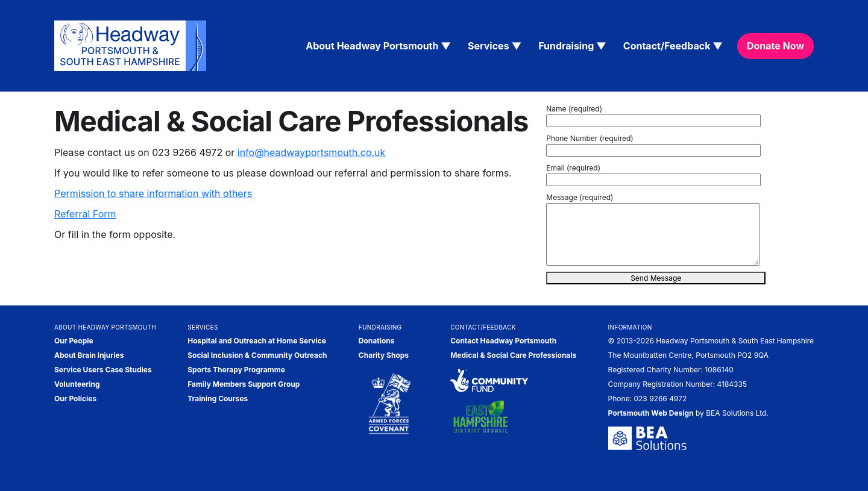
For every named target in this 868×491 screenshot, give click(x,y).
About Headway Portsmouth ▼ (378, 46)
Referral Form (85, 214)
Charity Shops (384, 355)
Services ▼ (495, 46)
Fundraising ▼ (572, 46)
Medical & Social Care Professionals (513, 355)
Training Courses (218, 399)
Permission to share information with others (153, 193)
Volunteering (77, 384)
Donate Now (775, 46)
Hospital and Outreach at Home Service (257, 341)
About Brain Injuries (89, 355)
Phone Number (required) (590, 138)
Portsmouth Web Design (651, 413)
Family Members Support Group (244, 384)
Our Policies (75, 399)
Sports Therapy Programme (236, 370)
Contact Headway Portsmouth (503, 341)
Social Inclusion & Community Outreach (257, 355)
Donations (377, 341)
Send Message (656, 278)
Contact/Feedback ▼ (673, 46)
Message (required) (580, 197)
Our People (74, 341)
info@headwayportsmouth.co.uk (312, 152)
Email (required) (573, 168)
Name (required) (574, 109)
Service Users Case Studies (103, 370)
